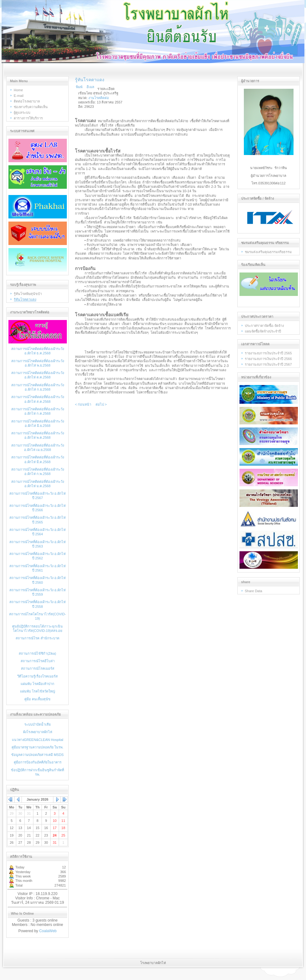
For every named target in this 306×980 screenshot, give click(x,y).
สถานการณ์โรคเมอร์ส (38, 668)
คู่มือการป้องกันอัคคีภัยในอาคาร (38, 762)
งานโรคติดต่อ (99, 98)
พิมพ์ (79, 87)
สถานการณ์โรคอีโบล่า (38, 661)
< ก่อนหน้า (83, 404)
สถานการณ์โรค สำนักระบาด (37, 638)
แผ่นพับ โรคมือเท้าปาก (37, 684)
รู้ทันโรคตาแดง (90, 80)
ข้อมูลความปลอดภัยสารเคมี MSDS (37, 755)
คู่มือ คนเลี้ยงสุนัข (37, 699)
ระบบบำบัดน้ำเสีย (37, 724)
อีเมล (90, 87)
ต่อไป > (101, 404)
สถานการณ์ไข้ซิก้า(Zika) (37, 653)
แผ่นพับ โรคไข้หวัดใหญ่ (37, 691)
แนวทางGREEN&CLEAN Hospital (38, 740)
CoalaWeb (48, 931)
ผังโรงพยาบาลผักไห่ (38, 732)
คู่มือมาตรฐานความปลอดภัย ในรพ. (37, 747)
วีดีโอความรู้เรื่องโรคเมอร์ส (37, 676)
